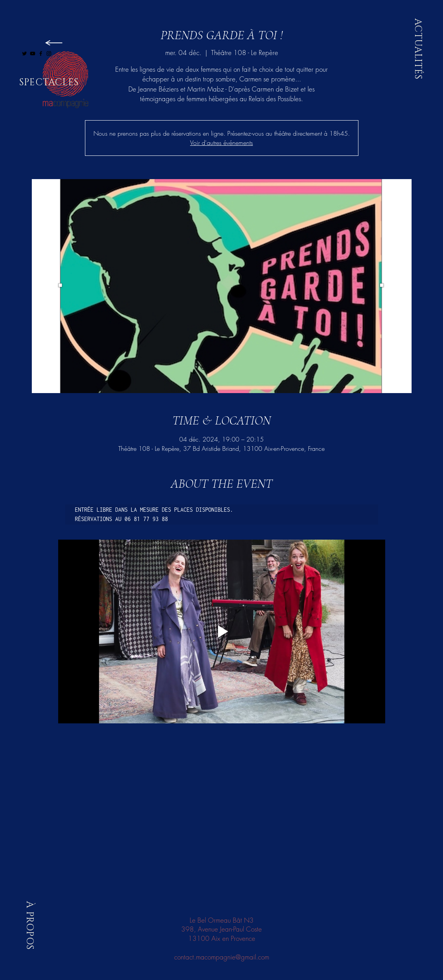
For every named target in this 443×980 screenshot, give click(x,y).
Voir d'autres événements (221, 143)
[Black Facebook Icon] (41, 53)
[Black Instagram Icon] (49, 53)
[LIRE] (53, 43)
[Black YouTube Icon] (33, 53)
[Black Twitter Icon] (24, 53)
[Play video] (222, 631)
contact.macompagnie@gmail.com (222, 957)
